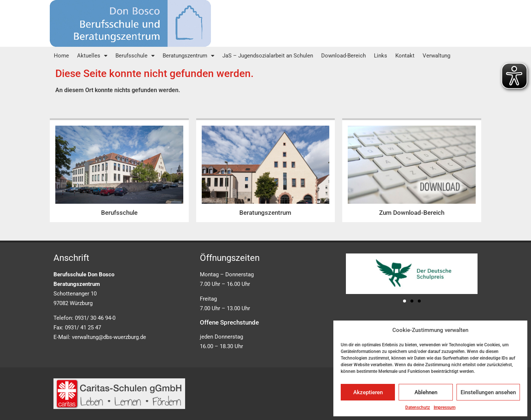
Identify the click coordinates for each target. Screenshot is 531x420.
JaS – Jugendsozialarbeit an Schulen (268, 56)
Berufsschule (135, 56)
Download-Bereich (343, 56)
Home (61, 56)
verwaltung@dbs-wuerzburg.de (109, 337)
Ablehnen (426, 392)
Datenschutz (418, 407)
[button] (405, 301)
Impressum (445, 407)
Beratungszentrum (188, 56)
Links (381, 56)
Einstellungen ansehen (488, 392)
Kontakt (405, 56)
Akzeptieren (368, 392)
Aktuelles (92, 56)
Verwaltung (436, 56)
